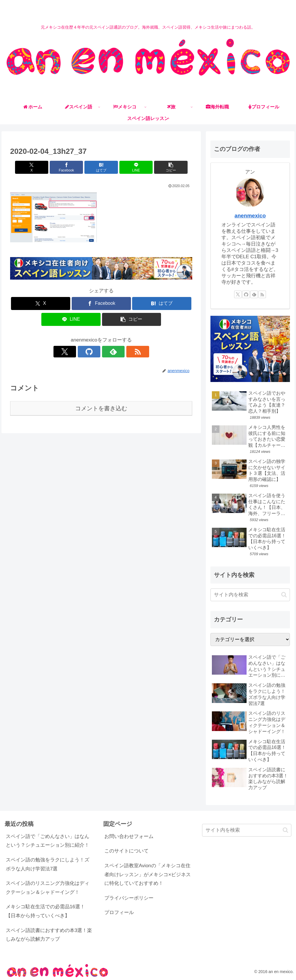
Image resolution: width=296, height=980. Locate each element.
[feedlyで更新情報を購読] (108, 352)
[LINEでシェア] (132, 167)
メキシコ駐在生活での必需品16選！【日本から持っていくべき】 (45, 911)
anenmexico (250, 216)
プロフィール (119, 912)
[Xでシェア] (40, 167)
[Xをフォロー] (81, 352)
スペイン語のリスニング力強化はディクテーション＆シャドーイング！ (48, 888)
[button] (162, 167)
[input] (250, 595)
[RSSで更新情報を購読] (121, 352)
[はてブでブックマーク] (101, 167)
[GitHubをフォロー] (95, 352)
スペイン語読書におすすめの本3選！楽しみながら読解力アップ (49, 935)
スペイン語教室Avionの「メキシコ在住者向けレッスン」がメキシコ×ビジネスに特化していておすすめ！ (148, 874)
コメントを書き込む (101, 408)
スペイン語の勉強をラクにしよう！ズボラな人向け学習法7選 (48, 864)
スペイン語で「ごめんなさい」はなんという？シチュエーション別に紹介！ (48, 841)
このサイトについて (126, 851)
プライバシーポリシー (129, 898)
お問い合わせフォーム (129, 836)
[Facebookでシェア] (71, 167)
